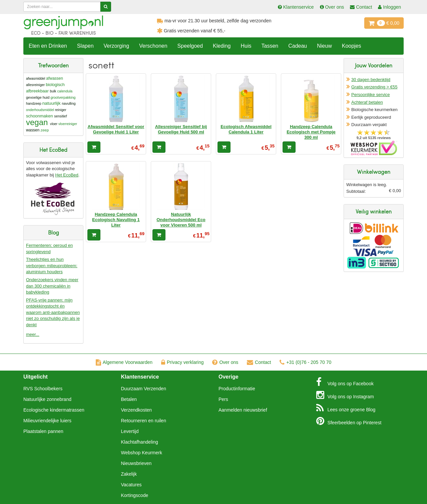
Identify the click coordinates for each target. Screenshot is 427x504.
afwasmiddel (36, 79)
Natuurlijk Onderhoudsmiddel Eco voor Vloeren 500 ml (181, 220)
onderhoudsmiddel (40, 110)
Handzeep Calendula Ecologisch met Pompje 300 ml (311, 132)
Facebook (345, 382)
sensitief (60, 116)
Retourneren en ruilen (144, 421)
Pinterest (349, 421)
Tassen (270, 46)
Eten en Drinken (48, 46)
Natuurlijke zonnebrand (47, 399)
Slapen (85, 46)
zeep (45, 130)
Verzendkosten (137, 410)
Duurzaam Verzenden (144, 389)
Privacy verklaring (182, 362)
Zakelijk (129, 474)
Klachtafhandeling (140, 442)
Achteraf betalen (367, 102)
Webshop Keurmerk (142, 453)
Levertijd (130, 431)
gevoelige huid (38, 97)
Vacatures (131, 485)
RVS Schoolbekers (43, 389)
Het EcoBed (67, 175)
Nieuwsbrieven (136, 463)
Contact (259, 362)
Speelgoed (190, 46)
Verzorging (117, 46)
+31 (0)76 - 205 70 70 (305, 362)
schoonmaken (40, 116)
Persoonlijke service (371, 95)
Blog (346, 408)
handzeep (34, 104)
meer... (33, 334)
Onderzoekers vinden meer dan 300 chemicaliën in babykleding (52, 286)
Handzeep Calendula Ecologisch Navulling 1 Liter (116, 220)
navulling (69, 104)
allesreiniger (35, 85)
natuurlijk (52, 103)
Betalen (129, 399)
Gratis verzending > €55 (374, 87)
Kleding (222, 46)
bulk (53, 91)
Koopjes (352, 46)
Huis (246, 46)
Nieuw (324, 46)
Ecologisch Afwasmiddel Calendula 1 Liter (246, 129)
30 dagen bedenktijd (371, 80)
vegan (37, 122)
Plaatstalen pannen (43, 431)
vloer (54, 124)
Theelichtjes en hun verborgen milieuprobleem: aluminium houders (52, 266)
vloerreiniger (68, 124)
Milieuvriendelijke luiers (47, 421)
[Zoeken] (106, 7)
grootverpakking (63, 97)
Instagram (345, 395)
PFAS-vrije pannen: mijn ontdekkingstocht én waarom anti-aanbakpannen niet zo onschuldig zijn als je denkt (53, 312)
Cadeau (298, 46)
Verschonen (153, 46)
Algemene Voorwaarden (124, 362)
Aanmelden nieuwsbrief (243, 410)
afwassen (55, 78)
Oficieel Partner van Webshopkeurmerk (374, 148)
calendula (65, 91)
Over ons (225, 362)
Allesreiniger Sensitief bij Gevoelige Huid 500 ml (181, 129)
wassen (33, 130)
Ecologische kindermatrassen (54, 410)
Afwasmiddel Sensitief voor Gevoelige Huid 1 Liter (116, 129)
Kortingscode (135, 495)
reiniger (61, 110)
